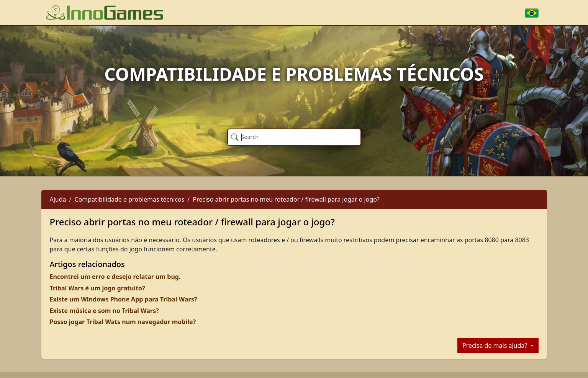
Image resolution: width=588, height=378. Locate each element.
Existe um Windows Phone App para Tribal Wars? (124, 299)
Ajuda (58, 199)
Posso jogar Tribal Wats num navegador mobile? (123, 322)
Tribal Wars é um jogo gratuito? (97, 288)
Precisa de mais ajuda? (495, 345)
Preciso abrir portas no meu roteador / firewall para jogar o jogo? (286, 199)
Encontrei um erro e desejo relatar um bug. (115, 277)
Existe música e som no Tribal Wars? (104, 311)
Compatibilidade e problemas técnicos (130, 199)
